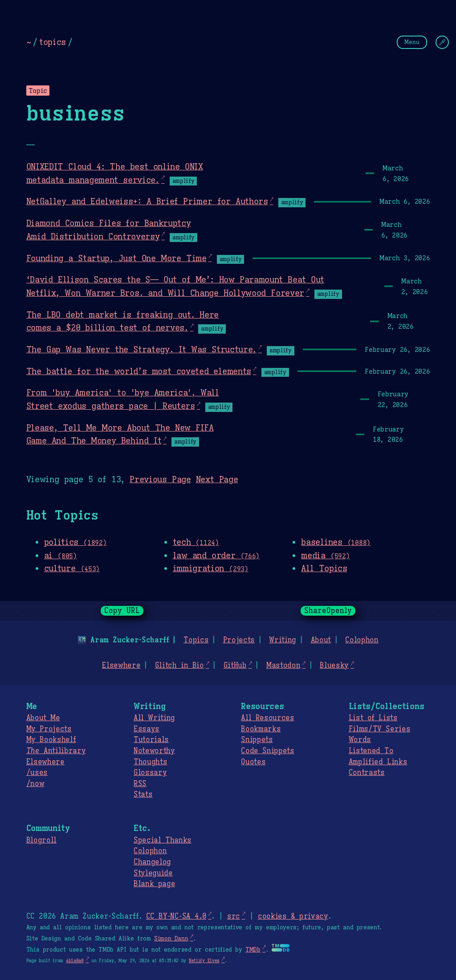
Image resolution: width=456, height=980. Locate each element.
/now (35, 784)
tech (196, 542)
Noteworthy (154, 751)
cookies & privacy (293, 916)
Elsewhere (121, 665)
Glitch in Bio (179, 665)
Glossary (150, 773)
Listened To (371, 751)
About (320, 640)
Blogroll (41, 840)
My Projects (49, 729)
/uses (37, 773)
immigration (211, 568)
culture (72, 568)
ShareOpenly (328, 611)
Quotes (253, 762)
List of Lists (373, 718)
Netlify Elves (204, 961)
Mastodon (283, 665)
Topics (196, 640)
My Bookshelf (51, 740)
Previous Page (160, 479)
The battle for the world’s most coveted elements (139, 371)
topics (53, 42)
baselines (336, 542)
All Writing (154, 718)
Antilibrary (56, 751)
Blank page (154, 884)
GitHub (235, 665)
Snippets (257, 740)
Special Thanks (163, 840)
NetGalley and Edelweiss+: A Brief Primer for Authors (147, 201)
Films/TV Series (380, 729)
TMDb (253, 950)
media (325, 555)
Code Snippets (267, 751)
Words (360, 740)
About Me (43, 718)
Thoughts (150, 762)
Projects (239, 640)
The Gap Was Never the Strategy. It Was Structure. (141, 349)
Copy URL (122, 611)
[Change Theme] (442, 42)
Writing (283, 640)
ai (61, 555)
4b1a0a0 (75, 961)
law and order (216, 555)
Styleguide (153, 873)
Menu (412, 42)
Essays (147, 729)
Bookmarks (261, 729)
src (234, 916)
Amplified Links (378, 762)
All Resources (267, 718)
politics (75, 542)
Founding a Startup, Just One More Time (116, 258)
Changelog (152, 862)
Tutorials (151, 740)
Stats (143, 794)
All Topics (324, 568)
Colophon (362, 640)
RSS (140, 784)
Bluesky (334, 665)
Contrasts (367, 773)
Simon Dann (171, 939)
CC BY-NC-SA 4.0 (176, 916)
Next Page (217, 479)
